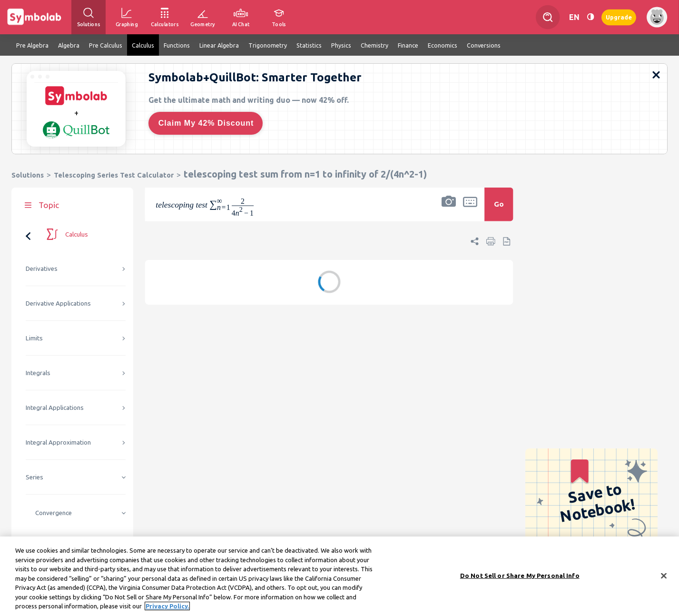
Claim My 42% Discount (206, 123)
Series (34, 477)
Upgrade (619, 17)
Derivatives (42, 269)
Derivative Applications (58, 303)
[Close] (664, 576)
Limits (34, 338)
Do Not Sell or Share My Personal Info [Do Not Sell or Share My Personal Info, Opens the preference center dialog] (520, 576)
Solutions (28, 175)
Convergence (54, 513)
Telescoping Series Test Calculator (114, 175)
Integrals (38, 373)
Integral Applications (55, 408)
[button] (449, 210)
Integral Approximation (58, 442)
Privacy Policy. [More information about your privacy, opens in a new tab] (167, 607)
